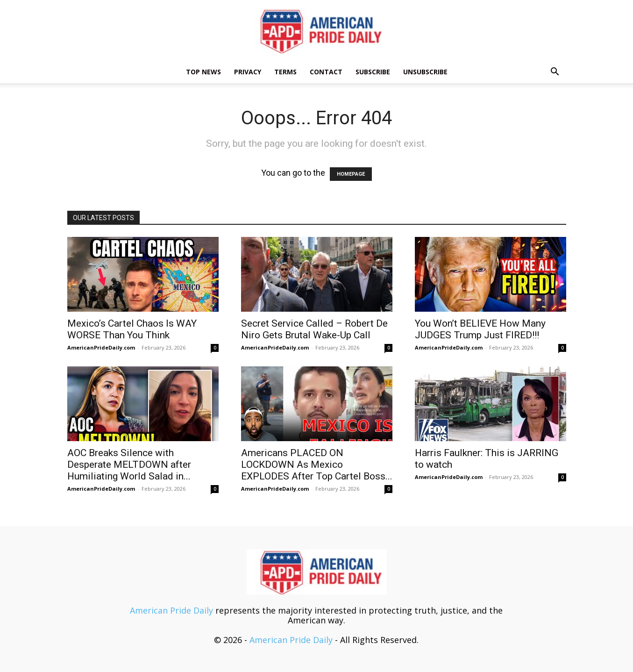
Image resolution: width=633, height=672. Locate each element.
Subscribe (373, 72)
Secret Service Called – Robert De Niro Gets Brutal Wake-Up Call (314, 329)
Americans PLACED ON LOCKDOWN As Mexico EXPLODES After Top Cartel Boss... (317, 465)
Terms (285, 72)
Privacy (248, 72)
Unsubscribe (425, 72)
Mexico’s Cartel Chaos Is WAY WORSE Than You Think (132, 329)
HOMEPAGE (351, 174)
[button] (555, 72)
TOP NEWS (203, 72)
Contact (326, 72)
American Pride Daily (171, 610)
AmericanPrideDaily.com (101, 347)
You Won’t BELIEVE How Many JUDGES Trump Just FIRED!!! (480, 329)
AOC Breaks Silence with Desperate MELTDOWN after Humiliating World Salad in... (129, 465)
